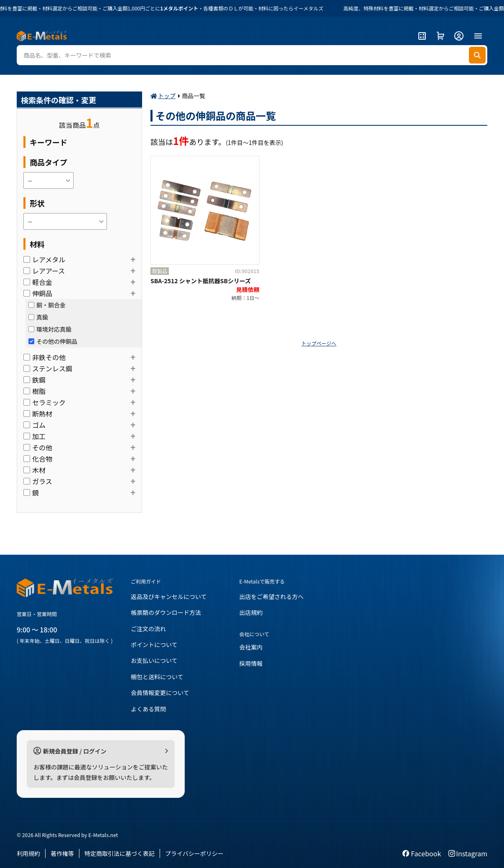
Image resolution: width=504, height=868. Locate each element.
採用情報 (251, 663)
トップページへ (319, 343)
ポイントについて (154, 645)
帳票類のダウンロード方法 (166, 612)
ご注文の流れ (148, 629)
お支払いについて (154, 660)
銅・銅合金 (47, 305)
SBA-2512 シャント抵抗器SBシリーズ (201, 281)
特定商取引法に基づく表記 (120, 853)
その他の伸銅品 (53, 341)
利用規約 (28, 853)
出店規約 (251, 612)
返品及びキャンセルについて (169, 596)
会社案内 (251, 647)
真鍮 (38, 317)
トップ (167, 96)
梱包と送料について (157, 677)
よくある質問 (148, 709)
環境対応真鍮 (50, 329)
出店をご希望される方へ (272, 596)
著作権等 (62, 853)
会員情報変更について (160, 693)
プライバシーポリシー (194, 853)
